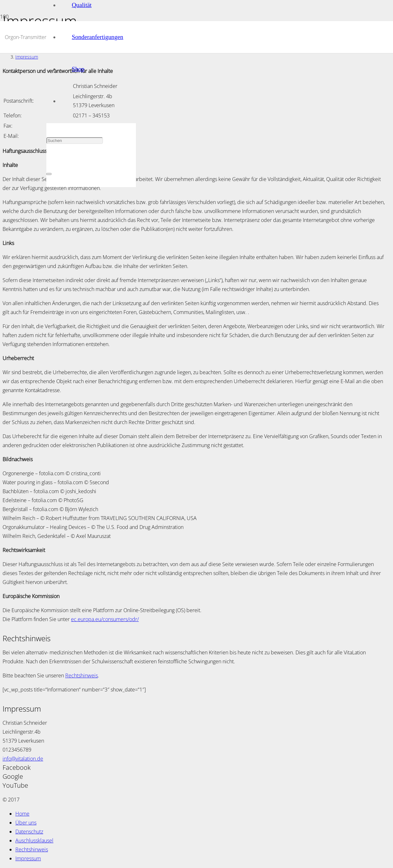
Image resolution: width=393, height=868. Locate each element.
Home (22, 814)
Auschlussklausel (34, 840)
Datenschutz (29, 832)
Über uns (26, 823)
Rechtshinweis (82, 675)
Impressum (28, 858)
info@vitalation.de (23, 759)
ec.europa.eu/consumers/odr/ (105, 619)
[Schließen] (49, 174)
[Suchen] (75, 141)
